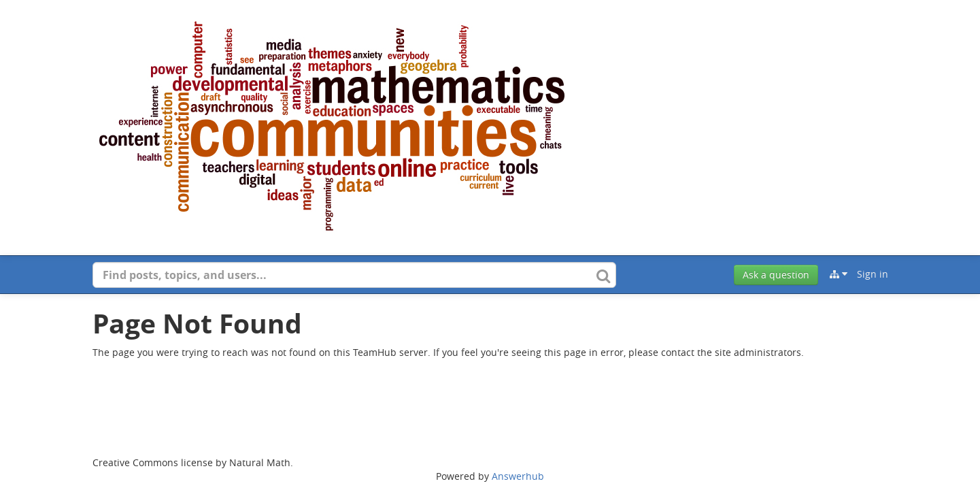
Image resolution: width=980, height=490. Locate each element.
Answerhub (518, 476)
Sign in (873, 274)
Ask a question (776, 275)
